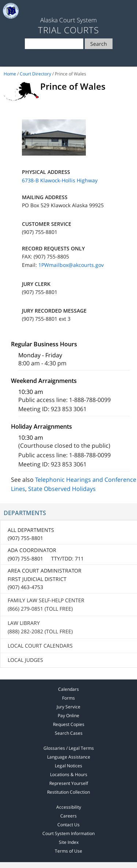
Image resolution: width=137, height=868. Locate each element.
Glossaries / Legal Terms (69, 748)
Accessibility (69, 807)
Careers (68, 816)
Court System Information (68, 833)
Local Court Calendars (40, 646)
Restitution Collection (68, 792)
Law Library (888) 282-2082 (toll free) (40, 627)
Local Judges (25, 660)
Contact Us (68, 825)
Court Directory (35, 74)
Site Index (69, 842)
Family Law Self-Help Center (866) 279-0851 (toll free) (46, 604)
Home (10, 74)
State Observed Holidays (62, 489)
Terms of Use (68, 851)
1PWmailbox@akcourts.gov (71, 265)
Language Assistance (69, 757)
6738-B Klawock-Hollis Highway (60, 180)
